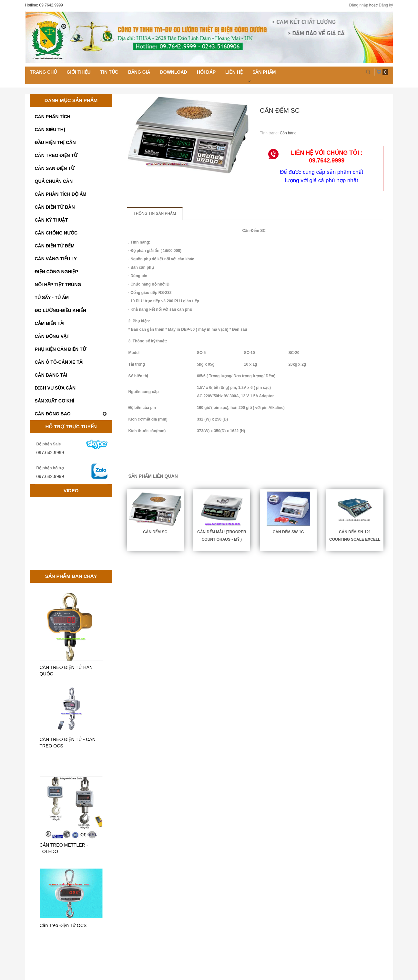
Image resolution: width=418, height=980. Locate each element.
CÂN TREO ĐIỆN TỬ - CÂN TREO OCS (68, 743)
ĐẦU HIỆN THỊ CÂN (55, 142)
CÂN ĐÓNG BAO (71, 414)
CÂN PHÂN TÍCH (53, 117)
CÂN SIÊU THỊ (50, 130)
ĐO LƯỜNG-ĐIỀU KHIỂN (61, 310)
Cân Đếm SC (155, 532)
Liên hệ (234, 72)
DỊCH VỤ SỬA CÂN (55, 388)
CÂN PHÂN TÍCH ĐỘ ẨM (61, 194)
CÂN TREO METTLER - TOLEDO (64, 848)
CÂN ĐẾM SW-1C (288, 532)
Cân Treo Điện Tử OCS (63, 925)
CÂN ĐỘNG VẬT (52, 336)
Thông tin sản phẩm (155, 214)
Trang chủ (44, 72)
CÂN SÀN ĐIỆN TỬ (55, 168)
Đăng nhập (358, 5)
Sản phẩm (264, 72)
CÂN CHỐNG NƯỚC (56, 233)
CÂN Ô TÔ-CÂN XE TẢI (59, 362)
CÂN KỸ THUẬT (51, 220)
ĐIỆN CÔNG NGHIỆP (56, 272)
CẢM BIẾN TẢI (50, 323)
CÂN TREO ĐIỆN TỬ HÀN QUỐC (66, 671)
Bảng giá (139, 72)
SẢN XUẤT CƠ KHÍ (55, 401)
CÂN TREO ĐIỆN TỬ (56, 155)
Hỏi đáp (206, 72)
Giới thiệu (78, 72)
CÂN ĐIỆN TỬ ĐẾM (55, 246)
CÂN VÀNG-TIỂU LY (56, 259)
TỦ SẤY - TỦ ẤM (52, 297)
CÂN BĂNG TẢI (51, 375)
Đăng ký (386, 5)
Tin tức (109, 72)
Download (174, 72)
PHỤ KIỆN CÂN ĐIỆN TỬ (61, 349)
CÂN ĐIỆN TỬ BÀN (55, 207)
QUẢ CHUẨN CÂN (54, 181)
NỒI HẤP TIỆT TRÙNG (58, 285)
